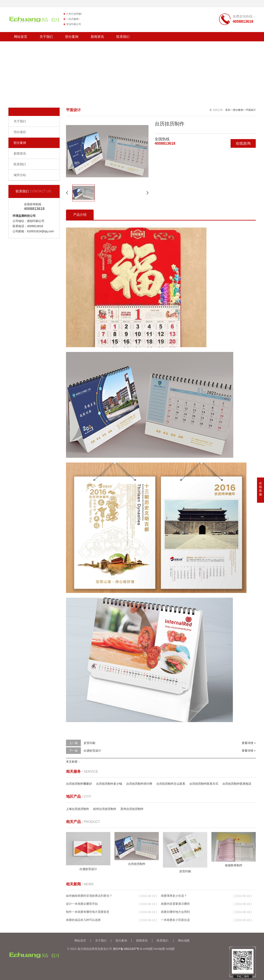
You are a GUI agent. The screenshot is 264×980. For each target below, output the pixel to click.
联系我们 (123, 37)
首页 (228, 110)
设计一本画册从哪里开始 (82, 904)
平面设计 (251, 110)
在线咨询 (243, 143)
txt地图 (170, 949)
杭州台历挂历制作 (105, 809)
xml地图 (148, 949)
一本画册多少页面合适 (175, 920)
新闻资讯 (97, 37)
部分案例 (72, 37)
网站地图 (184, 941)
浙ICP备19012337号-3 (127, 949)
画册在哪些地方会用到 (175, 912)
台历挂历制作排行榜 (139, 784)
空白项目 (20, 132)
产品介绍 (80, 215)
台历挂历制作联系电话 (237, 784)
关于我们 (46, 37)
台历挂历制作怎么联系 (171, 784)
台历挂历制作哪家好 (79, 784)
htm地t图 (159, 949)
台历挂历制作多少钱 (109, 784)
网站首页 (21, 37)
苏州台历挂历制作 (132, 809)
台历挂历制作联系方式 (204, 784)
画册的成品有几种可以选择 (83, 920)
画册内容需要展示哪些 (175, 904)
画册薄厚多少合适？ (174, 896)
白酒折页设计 (92, 751)
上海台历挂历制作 (78, 809)
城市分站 (20, 175)
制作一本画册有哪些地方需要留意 (88, 912)
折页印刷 (90, 743)
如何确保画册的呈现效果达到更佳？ (89, 896)
